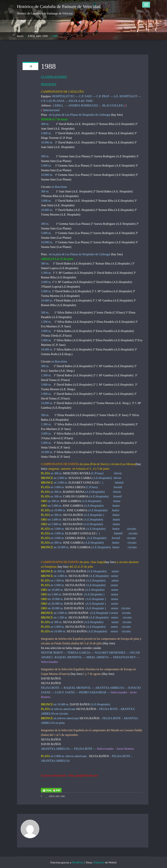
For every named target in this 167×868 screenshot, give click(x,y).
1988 (55, 36)
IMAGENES (49, 84)
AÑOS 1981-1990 (38, 36)
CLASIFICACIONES (54, 77)
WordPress (78, 862)
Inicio (20, 36)
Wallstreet (99, 862)
